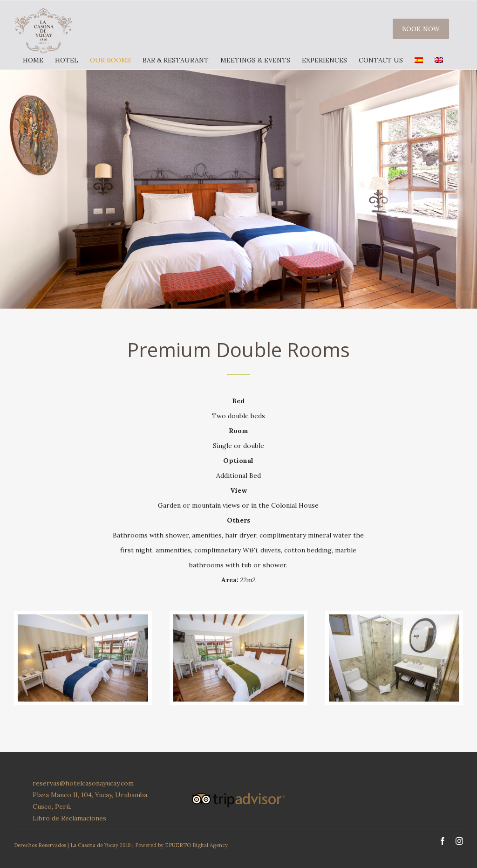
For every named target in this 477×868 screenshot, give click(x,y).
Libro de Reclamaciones (69, 818)
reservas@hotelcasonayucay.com (83, 783)
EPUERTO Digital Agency (196, 845)
